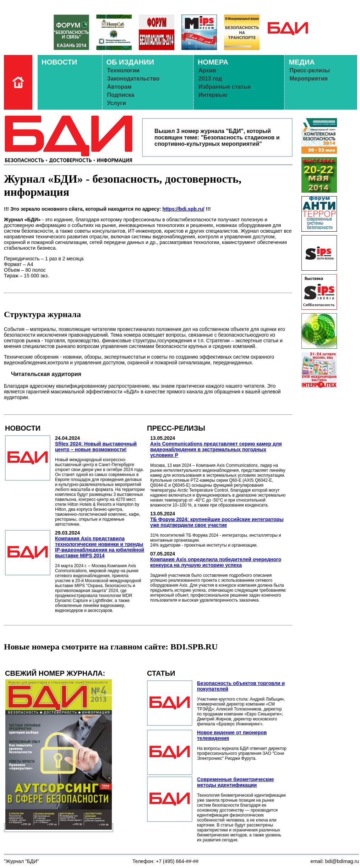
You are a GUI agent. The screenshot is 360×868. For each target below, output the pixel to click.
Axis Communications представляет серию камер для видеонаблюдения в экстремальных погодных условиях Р (216, 449)
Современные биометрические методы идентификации (236, 782)
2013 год (210, 79)
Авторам (119, 87)
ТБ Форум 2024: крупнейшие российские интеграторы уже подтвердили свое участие (217, 522)
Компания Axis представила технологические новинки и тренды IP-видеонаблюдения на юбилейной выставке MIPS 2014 (100, 547)
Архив (207, 70)
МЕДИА (302, 62)
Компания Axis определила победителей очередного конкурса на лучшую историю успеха (216, 562)
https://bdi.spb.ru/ (183, 209)
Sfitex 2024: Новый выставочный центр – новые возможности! (96, 447)
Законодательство (133, 79)
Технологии (124, 70)
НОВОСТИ (59, 62)
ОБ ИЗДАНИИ (130, 62)
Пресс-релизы (309, 70)
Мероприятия (308, 79)
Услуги (117, 103)
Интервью (213, 95)
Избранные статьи (225, 87)
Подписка (121, 95)
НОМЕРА (213, 62)
